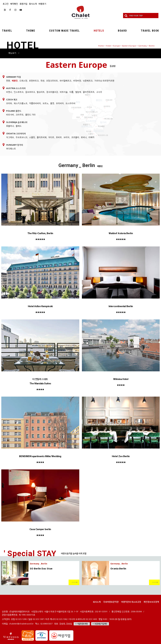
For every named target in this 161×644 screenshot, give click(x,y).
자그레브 (10, 137)
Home (101, 46)
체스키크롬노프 (21, 103)
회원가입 (24, 4)
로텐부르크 (34, 81)
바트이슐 (64, 92)
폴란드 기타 (30, 115)
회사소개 (33, 4)
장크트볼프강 (52, 92)
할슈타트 (41, 92)
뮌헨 (8, 81)
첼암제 (78, 92)
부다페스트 (11, 149)
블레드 (19, 126)
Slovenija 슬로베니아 (17, 122)
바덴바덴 (77, 81)
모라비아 (60, 103)
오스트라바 (70, 103)
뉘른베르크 (88, 81)
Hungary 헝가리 (15, 145)
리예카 (91, 137)
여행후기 (42, 4)
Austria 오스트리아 (16, 88)
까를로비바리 (35, 103)
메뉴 (14, 53)
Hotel (108, 46)
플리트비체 (42, 137)
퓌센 (42, 81)
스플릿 (32, 137)
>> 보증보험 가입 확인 (100, 624)
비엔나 (9, 92)
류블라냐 (10, 126)
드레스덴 (23, 81)
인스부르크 (19, 92)
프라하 (9, 103)
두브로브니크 (22, 137)
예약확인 (14, 4)
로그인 (6, 4)
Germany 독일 (14, 77)
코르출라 (75, 137)
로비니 (84, 137)
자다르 (51, 137)
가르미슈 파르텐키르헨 (104, 81)
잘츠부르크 (30, 92)
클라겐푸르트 (89, 92)
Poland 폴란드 (14, 111)
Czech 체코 (12, 100)
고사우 (99, 92)
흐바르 (59, 137)
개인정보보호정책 (151, 602)
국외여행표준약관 (111, 602)
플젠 (52, 103)
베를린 (15, 81)
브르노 (46, 103)
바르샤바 (10, 115)
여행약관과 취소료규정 (131, 602)
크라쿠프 (20, 115)
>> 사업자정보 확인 (81, 624)
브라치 (66, 137)
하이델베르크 (66, 81)
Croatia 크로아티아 (16, 133)
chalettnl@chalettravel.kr (21, 624)
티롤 (72, 92)
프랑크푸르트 (52, 81)
